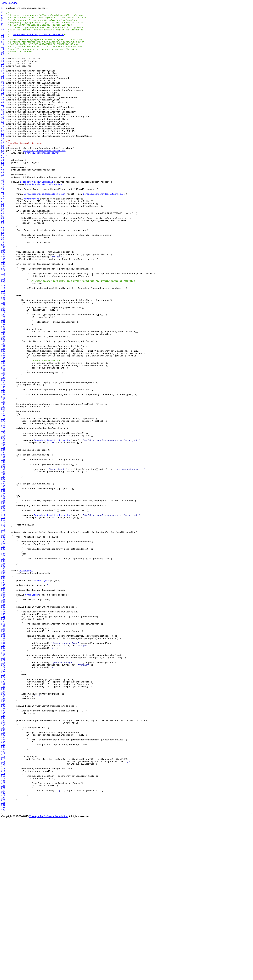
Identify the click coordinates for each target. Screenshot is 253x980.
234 (3, 684)
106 (3, 313)
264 (3, 771)
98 (3, 289)
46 (3, 139)
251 (3, 733)
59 (3, 176)
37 (3, 113)
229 (3, 669)
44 (3, 133)
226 (3, 660)
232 (3, 678)
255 (3, 744)
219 (3, 640)
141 (3, 414)
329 (3, 959)
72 (3, 214)
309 (3, 901)
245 (3, 715)
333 (3, 971)
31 (3, 95)
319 (3, 930)
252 (3, 736)
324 (3, 944)
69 (3, 205)
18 (3, 58)
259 (3, 756)
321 (3, 936)
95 (3, 281)
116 (3, 342)
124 (3, 365)
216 (3, 631)
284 (3, 829)
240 (3, 701)
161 (3, 472)
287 (3, 837)
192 (3, 562)
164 (3, 481)
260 (3, 759)
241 (3, 704)
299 (3, 872)
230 (3, 672)
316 (3, 921)
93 (3, 275)
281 (3, 820)
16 (3, 52)
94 (3, 278)
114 (3, 336)
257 (3, 750)
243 (3, 710)
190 (3, 556)
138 (3, 405)
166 (3, 487)
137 (3, 402)
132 (3, 388)
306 (3, 892)
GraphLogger (26, 684)
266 (3, 776)
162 (3, 475)
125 (3, 368)
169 (3, 495)
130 (3, 382)
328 (3, 956)
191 (3, 559)
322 (3, 939)
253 (3, 739)
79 (3, 234)
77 (3, 229)
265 (3, 773)
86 (3, 255)
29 (3, 90)
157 (3, 460)
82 (3, 243)
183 (3, 536)
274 (3, 800)
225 (3, 658)
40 (3, 121)
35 (3, 107)
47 (3, 142)
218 (3, 637)
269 (3, 785)
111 (3, 327)
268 (3, 782)
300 (3, 875)
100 (3, 295)
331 (3, 965)
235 (3, 686)
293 (3, 855)
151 (3, 443)
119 (3, 350)
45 (3, 136)
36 (3, 110)
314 (3, 915)
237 (3, 692)
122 (3, 359)
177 (3, 518)
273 (3, 797)
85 (3, 252)
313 (3, 913)
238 (3, 695)
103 (3, 304)
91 (3, 269)
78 (3, 232)
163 (3, 478)
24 (3, 75)
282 (3, 823)
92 (3, 272)
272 (3, 794)
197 (3, 576)
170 (3, 498)
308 (3, 898)
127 (3, 374)
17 (3, 55)
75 (3, 223)
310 (3, 904)
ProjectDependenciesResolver (42, 182)
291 (3, 849)
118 (3, 347)
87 (3, 258)
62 (3, 185)
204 (3, 597)
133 (3, 391)
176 (3, 516)
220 (3, 643)
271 (3, 791)
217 (3, 634)
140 (3, 411)
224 (3, 655)
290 (3, 846)
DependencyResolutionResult (37, 217)
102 (3, 301)
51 (3, 153)
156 (3, 458)
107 (3, 316)
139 (3, 408)
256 (3, 747)
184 (3, 539)
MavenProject (31, 237)
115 (3, 339)
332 (3, 968)
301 (3, 878)
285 (3, 831)
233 (3, 681)
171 (3, 501)
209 (3, 611)
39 (3, 118)
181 (3, 530)
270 (3, 788)
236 (3, 689)
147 (3, 431)
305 (3, 889)
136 (3, 400)
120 (3, 353)
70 (3, 208)
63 (3, 188)
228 (3, 666)
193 (3, 565)
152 (3, 446)
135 (3, 397)
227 (3, 663)
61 (3, 182)
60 (3, 179)
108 (3, 318)
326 (3, 950)
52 (3, 156)
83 (3, 246)
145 (3, 426)
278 (3, 811)
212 (3, 620)
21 (3, 66)
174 (3, 510)
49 (3, 147)
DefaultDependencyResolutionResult (45, 232)
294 (3, 857)
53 (3, 159)
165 (3, 484)
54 (3, 162)
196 (3, 573)
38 (3, 116)
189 (3, 553)
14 (3, 46)
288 (3, 840)
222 (3, 649)
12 (3, 40)
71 (3, 211)
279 (3, 814)
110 (3, 324)
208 (3, 608)
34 (3, 104)
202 (3, 591)
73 (3, 217)
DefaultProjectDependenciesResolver (44, 179)
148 (3, 434)
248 (3, 724)
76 (3, 226)
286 (3, 834)
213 (3, 623)
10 (3, 34)
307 (3, 895)
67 (3, 200)
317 (3, 924)
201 (3, 588)
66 (3, 197)
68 (3, 203)
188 (3, 550)
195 (3, 571)
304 (3, 886)
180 (3, 527)
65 (3, 194)
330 (3, 962)
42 (3, 127)
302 (3, 881)
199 (3, 582)
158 (3, 463)
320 (3, 933)
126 (3, 371)
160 (3, 469)
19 (3, 61)
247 (3, 721)
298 (3, 869)
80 (3, 237)
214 (3, 626)
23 (3, 72)
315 (3, 918)
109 (3, 321)
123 (3, 362)
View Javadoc (10, 3)
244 (3, 713)
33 (3, 101)
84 (3, 249)
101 (3, 298)
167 (3, 489)
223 (3, 652)
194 (3, 568)
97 (3, 287)
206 (3, 602)
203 (3, 594)
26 (3, 81)
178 (3, 521)
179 (3, 524)
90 (3, 266)
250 (3, 730)
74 (3, 220)
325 (3, 947)
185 (3, 542)
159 (3, 466)
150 (3, 440)
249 (3, 727)
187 (3, 547)
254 (3, 742)
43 (3, 130)
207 (3, 605)
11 (3, 37)
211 (3, 617)
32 (3, 98)
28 (3, 87)
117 (3, 345)
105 (3, 310)
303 (3, 884)
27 (3, 84)
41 (3, 124)
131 (3, 385)
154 (3, 452)
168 (3, 492)
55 (3, 165)
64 (3, 191)
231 (3, 675)
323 (3, 942)
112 (3, 330)
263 (3, 768)
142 (3, 417)
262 (3, 765)
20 (3, 63)
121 (3, 356)
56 (3, 168)
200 (3, 585)
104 (3, 307)
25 (3, 78)
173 (3, 507)
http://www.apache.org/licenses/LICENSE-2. (38, 40)
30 (3, 92)
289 (3, 843)
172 (3, 504)
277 (3, 808)
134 (3, 394)
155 (3, 455)
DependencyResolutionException (43, 220)
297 (3, 866)
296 (3, 863)
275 (3, 802)
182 (3, 533)
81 (3, 240)
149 (3, 437)
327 (3, 953)
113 (3, 333)
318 (3, 927)
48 (3, 145)
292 (3, 852)
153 (3, 449)
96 (3, 284)
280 (3, 817)
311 (3, 907)
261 (3, 762)
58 (3, 174)
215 (3, 629)
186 (3, 544)
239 (3, 698)
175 (3, 513)
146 (3, 429)
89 (3, 263)
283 (3, 826)
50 (3, 150)
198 (3, 579)
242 (3, 707)
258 (3, 753)
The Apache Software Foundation (48, 977)
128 (3, 376)
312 (3, 910)
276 (3, 805)
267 (3, 779)
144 (3, 423)
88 (3, 260)
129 (3, 379)
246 (3, 718)
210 (3, 614)
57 (3, 171)
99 (3, 292)
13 (3, 43)
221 (3, 646)
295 (3, 860)
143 (3, 420)
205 (3, 600)
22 (3, 69)
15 (3, 49)
